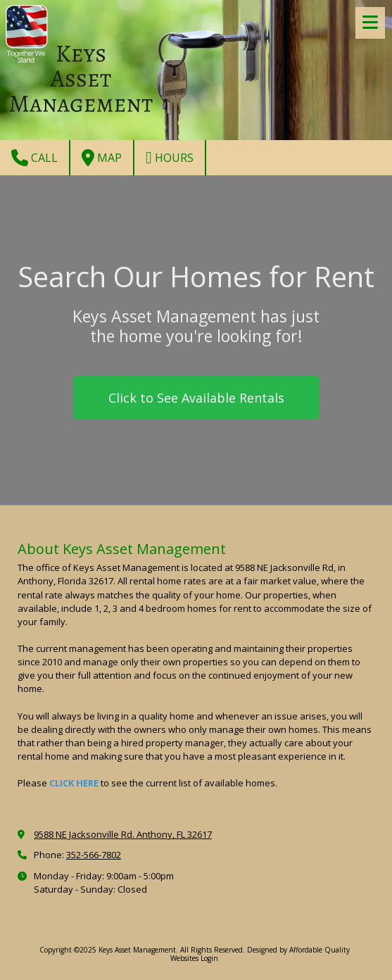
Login (209, 958)
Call (34, 158)
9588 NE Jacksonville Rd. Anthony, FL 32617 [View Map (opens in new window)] (123, 834)
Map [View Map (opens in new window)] (102, 158)
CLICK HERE (74, 783)
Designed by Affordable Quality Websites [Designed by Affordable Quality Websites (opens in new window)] (260, 954)
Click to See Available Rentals (196, 398)
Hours (170, 158)
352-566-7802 (94, 855)
